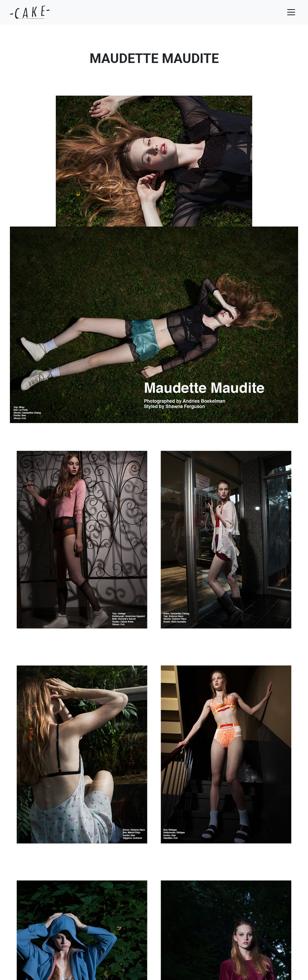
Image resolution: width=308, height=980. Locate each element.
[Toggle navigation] (291, 12)
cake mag (30, 12)
